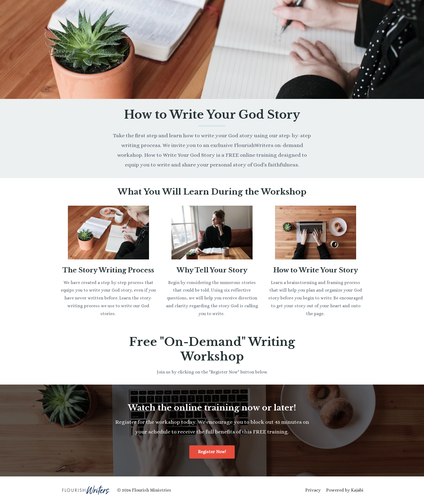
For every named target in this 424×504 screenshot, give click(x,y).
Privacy (313, 490)
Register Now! (212, 452)
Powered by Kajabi (345, 490)
